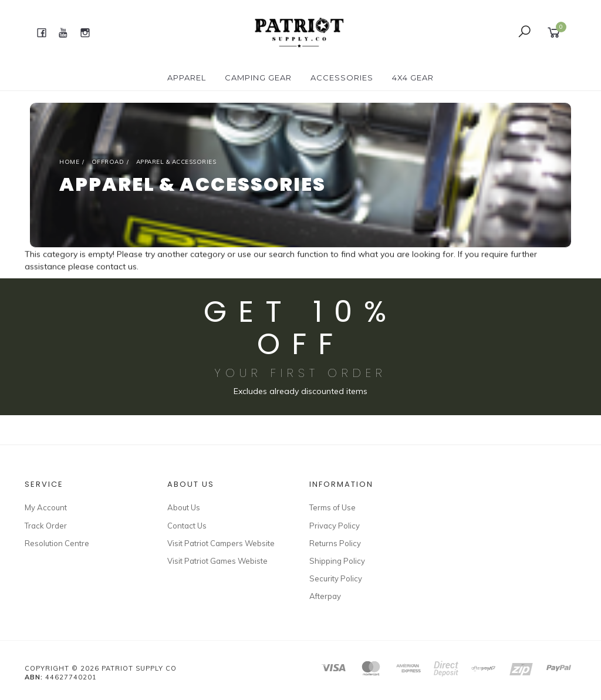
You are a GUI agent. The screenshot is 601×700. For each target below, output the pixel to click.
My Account (46, 507)
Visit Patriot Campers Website (221, 543)
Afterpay (325, 596)
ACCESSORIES (342, 78)
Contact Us (187, 526)
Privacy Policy (335, 526)
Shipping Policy (337, 561)
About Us (184, 507)
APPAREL (187, 78)
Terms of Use (332, 507)
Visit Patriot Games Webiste (217, 561)
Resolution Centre (57, 543)
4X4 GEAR (413, 78)
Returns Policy (335, 543)
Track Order (46, 526)
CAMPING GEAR (258, 78)
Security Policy (336, 578)
